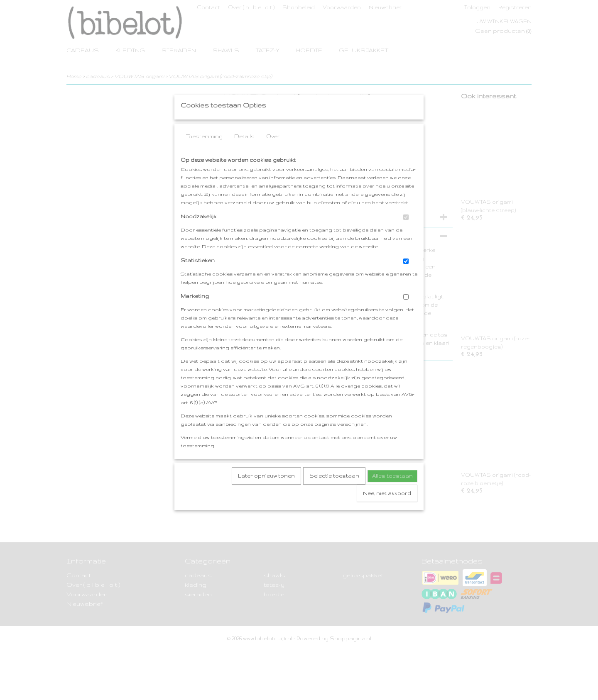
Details (244, 152)
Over (273, 152)
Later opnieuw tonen (266, 492)
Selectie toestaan (334, 492)
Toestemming (204, 152)
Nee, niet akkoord (387, 509)
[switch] (406, 233)
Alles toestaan (392, 492)
